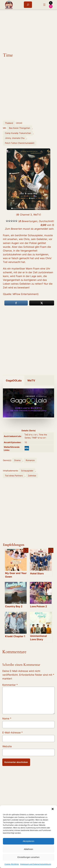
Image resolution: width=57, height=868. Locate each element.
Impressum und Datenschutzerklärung (36, 864)
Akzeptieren (28, 841)
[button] (53, 809)
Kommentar (10, 685)
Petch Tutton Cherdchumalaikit (20, 143)
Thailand (9, 123)
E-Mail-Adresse (13, 733)
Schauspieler (27, 471)
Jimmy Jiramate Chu (15, 138)
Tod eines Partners (14, 476)
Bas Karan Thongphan (20, 128)
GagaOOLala (14, 380)
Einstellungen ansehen (28, 857)
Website (7, 746)
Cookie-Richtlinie (12, 864)
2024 (19, 123)
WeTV (31, 380)
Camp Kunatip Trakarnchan (18, 133)
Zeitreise (32, 476)
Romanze (30, 460)
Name (7, 719)
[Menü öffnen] (44, 5)
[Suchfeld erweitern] (28, 5)
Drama (17, 460)
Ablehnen (28, 849)
